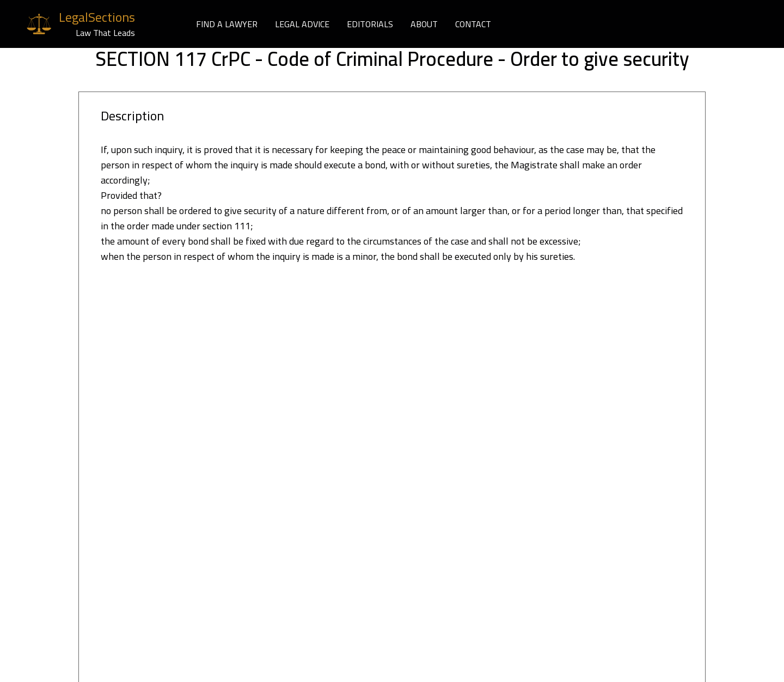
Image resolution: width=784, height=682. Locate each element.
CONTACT (473, 24)
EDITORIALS (370, 24)
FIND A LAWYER (227, 24)
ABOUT (424, 24)
